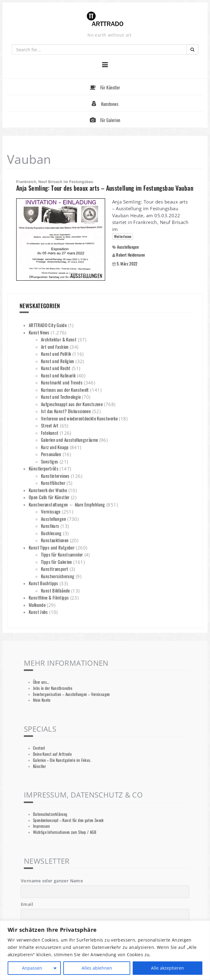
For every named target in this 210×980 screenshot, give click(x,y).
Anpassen (32, 968)
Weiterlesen (123, 236)
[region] (105, 950)
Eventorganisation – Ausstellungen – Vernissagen (72, 694)
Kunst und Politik (56, 354)
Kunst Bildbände (55, 590)
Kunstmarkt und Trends (62, 382)
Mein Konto (42, 700)
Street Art (50, 425)
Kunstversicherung (58, 576)
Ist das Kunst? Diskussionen (66, 411)
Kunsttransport (55, 569)
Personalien (51, 454)
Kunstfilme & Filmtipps (49, 597)
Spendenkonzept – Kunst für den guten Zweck (68, 820)
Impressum (41, 826)
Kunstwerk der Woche (48, 490)
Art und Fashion (55, 347)
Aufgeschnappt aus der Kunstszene (72, 404)
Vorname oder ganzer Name (52, 881)
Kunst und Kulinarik (58, 375)
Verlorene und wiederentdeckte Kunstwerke (79, 418)
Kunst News (39, 332)
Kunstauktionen (55, 540)
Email (27, 904)
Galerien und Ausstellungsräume (69, 440)
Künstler (39, 766)
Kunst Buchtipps (44, 583)
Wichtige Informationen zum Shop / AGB (65, 832)
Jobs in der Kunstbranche (53, 688)
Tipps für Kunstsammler (62, 554)
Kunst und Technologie (61, 397)
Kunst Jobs (38, 612)
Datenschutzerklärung (50, 814)
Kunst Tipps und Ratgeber (52, 547)
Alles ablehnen (97, 968)
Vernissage (51, 511)
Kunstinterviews (55, 476)
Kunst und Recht (56, 368)
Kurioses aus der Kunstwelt (65, 390)
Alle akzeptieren (168, 968)
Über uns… (41, 682)
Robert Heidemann (131, 255)
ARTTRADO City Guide (48, 325)
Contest (39, 748)
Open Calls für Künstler (49, 497)
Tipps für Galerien (57, 562)
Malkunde (37, 605)
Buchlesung (51, 533)
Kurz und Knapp (55, 447)
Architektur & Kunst (59, 339)
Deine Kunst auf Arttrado (52, 754)
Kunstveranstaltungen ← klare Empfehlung (67, 504)
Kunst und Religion (58, 361)
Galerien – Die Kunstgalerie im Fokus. (62, 760)
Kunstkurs (50, 526)
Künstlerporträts (44, 468)
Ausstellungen (128, 247)
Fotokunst (50, 433)
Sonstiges (50, 461)
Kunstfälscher (53, 483)
